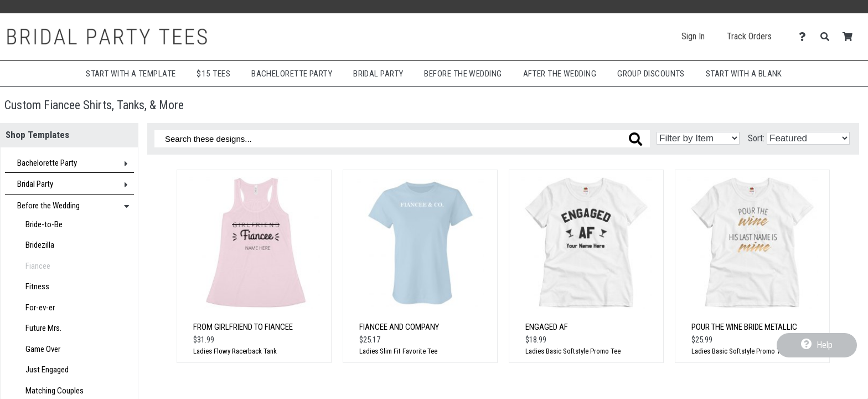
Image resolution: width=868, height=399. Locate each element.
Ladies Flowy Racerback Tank (235, 351)
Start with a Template (131, 74)
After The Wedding (560, 74)
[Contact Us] (805, 37)
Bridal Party (378, 74)
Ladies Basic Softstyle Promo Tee (573, 351)
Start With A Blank (744, 74)
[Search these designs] (402, 139)
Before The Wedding (463, 74)
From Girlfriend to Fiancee (243, 327)
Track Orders (749, 36)
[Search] (828, 37)
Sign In (693, 36)
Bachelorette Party (292, 74)
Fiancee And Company (399, 327)
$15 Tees (213, 74)
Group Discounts (651, 74)
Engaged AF (547, 327)
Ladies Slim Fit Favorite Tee (398, 351)
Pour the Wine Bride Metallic (744, 327)
